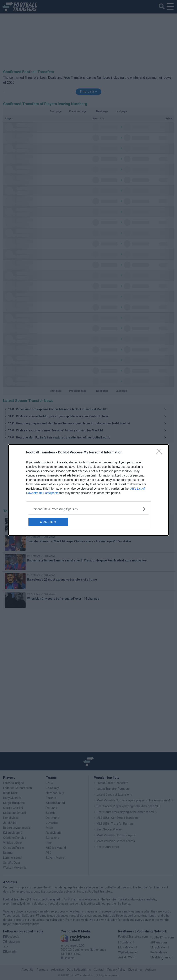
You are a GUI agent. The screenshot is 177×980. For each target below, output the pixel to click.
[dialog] (88, 490)
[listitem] (88, 509)
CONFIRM (48, 522)
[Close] (160, 453)
